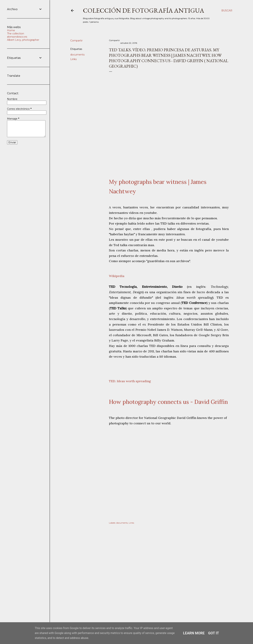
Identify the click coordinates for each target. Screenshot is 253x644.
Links (73, 59)
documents (77, 55)
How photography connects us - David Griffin (168, 402)
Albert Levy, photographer (23, 40)
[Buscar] (227, 11)
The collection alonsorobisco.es (17, 35)
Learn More (194, 633)
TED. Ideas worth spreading (130, 381)
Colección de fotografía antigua (144, 10)
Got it (214, 633)
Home (11, 30)
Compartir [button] (76, 41)
